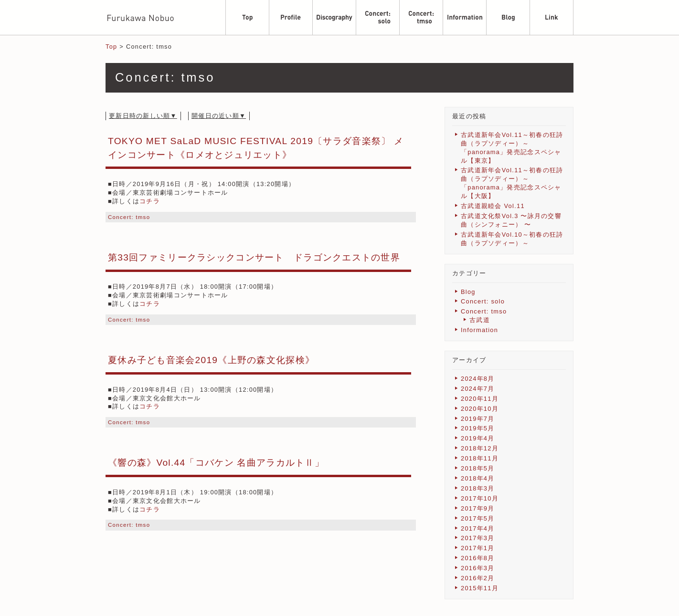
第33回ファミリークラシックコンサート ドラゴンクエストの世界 (254, 257)
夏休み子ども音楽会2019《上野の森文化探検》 (211, 360)
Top (111, 47)
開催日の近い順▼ (219, 116)
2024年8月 (478, 379)
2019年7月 (478, 419)
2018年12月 (480, 448)
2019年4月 (478, 438)
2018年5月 (478, 468)
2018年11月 (480, 458)
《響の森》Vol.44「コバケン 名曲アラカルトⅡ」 (216, 463)
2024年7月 (478, 389)
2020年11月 (480, 399)
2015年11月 (480, 588)
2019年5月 (478, 428)
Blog (468, 292)
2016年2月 (478, 578)
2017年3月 (478, 538)
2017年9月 (478, 508)
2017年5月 (478, 518)
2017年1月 (478, 548)
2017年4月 (478, 528)
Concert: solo (483, 301)
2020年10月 (480, 409)
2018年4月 (478, 478)
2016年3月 (478, 568)
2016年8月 (478, 558)
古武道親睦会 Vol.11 (493, 206)
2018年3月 (478, 488)
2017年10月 (480, 498)
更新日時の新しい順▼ (143, 116)
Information (479, 330)
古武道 (480, 320)
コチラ (150, 201)
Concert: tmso (129, 217)
